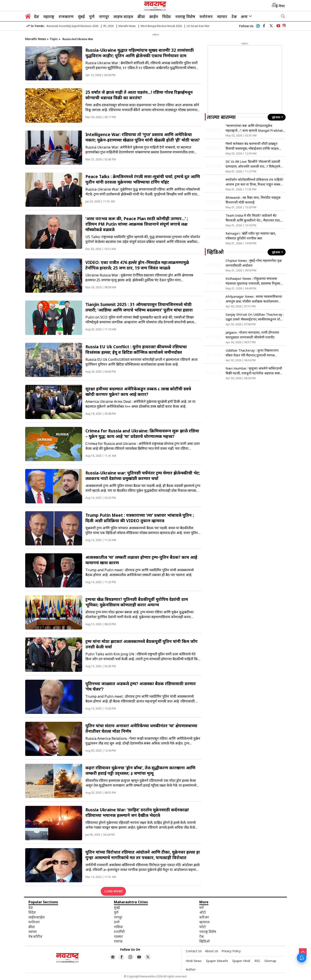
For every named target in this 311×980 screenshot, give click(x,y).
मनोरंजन (206, 16)
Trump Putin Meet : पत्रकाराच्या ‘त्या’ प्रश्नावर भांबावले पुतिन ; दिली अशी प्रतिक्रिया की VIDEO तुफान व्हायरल (140, 518)
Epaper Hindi (241, 961)
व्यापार (222, 16)
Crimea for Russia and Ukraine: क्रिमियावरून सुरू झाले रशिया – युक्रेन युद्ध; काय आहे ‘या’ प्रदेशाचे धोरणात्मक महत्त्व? (142, 433)
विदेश (167, 16)
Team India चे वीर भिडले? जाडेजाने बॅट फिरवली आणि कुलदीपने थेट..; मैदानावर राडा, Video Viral (253, 218)
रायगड (118, 941)
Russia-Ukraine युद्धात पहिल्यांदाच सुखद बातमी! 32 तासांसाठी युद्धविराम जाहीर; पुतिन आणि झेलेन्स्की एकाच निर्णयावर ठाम (140, 53)
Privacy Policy (231, 951)
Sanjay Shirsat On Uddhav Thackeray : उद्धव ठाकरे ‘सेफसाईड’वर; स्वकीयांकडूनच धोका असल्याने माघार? (255, 317)
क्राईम (154, 16)
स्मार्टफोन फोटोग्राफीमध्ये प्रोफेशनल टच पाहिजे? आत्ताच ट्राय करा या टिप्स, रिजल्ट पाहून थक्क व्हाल (254, 182)
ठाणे (117, 922)
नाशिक (118, 927)
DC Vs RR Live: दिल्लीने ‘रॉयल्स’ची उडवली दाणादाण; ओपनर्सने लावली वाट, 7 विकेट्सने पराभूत (253, 164)
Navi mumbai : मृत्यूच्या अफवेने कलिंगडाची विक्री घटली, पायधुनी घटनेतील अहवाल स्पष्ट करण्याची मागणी (254, 371)
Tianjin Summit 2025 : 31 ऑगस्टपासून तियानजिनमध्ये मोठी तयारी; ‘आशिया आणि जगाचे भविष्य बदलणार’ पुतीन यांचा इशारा (139, 307)
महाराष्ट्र (49, 16)
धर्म (201, 907)
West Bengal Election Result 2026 (161, 26)
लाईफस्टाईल (36, 917)
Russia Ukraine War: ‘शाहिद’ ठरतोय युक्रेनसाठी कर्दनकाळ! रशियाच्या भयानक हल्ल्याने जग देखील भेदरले (137, 812)
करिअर (204, 917)
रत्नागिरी (119, 932)
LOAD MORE (113, 891)
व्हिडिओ (205, 941)
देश (36, 16)
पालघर (118, 936)
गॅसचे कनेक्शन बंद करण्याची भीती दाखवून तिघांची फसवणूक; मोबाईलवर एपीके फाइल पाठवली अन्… (252, 146)
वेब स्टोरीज (35, 936)
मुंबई (81, 16)
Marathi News (127, 26)
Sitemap (270, 961)
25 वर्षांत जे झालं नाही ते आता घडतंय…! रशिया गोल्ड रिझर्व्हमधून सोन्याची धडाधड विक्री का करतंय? (139, 95)
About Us (212, 951)
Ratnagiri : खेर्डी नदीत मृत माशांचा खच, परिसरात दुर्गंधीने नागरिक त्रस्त (251, 236)
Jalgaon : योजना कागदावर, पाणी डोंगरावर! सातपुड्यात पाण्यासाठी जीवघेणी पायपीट (252, 335)
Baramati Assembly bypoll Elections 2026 (72, 26)
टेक (234, 16)
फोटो (202, 927)
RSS (257, 961)
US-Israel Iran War (198, 26)
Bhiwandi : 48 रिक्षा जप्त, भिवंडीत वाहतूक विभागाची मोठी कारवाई (253, 200)
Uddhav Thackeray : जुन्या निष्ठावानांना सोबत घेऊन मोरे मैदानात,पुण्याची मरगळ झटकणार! (252, 353)
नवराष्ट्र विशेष (185, 16)
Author (191, 969)
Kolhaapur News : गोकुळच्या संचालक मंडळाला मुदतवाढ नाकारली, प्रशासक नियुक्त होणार (253, 281)
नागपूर (104, 16)
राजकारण (66, 16)
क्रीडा (141, 16)
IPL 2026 (108, 26)
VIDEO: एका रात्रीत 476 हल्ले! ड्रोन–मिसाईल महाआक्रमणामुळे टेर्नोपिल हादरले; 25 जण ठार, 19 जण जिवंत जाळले (137, 265)
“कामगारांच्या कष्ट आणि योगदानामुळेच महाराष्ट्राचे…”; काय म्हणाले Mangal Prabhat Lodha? (254, 128)
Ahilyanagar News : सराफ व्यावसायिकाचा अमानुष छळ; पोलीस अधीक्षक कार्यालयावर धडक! (254, 299)
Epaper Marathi (217, 961)
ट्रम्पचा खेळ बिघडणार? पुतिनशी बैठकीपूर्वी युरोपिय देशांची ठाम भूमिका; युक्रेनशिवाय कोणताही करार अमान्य (137, 602)
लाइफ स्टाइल (123, 16)
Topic (54, 39)
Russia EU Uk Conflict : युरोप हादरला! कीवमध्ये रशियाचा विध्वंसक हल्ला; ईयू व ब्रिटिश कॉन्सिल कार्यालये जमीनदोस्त (136, 349)
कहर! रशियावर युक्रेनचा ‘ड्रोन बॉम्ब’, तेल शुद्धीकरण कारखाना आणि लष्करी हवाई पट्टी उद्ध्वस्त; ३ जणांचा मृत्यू (140, 770)
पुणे (92, 16)
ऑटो (202, 912)
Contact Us (194, 951)
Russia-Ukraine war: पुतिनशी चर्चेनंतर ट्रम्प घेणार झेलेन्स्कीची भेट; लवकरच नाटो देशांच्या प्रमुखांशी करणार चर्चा (143, 476)
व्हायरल (204, 922)
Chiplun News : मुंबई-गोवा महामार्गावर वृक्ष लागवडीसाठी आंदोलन (254, 263)
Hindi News (194, 961)
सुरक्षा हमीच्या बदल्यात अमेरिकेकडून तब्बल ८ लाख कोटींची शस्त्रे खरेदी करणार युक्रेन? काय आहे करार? (138, 391)
